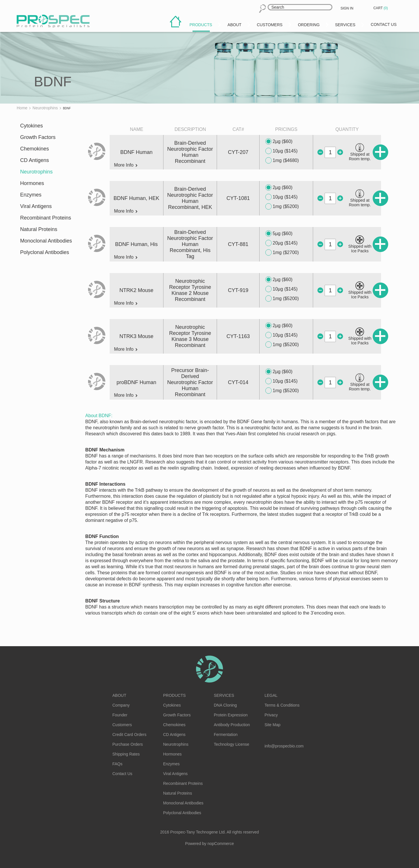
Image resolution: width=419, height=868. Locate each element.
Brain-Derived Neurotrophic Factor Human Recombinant (190, 152)
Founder (120, 715)
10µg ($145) (282, 151)
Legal (271, 695)
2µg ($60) (279, 142)
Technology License (232, 744)
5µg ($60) (279, 234)
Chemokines (35, 149)
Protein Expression (231, 715)
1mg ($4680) (282, 161)
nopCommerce (221, 844)
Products (175, 695)
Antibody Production (232, 725)
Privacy (271, 715)
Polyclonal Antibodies (45, 252)
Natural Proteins (39, 229)
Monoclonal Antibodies (46, 241)
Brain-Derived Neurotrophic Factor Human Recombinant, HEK (190, 198)
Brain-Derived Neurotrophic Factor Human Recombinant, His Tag (190, 244)
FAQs (118, 764)
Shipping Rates (126, 754)
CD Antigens (35, 160)
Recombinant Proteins (46, 218)
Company (121, 705)
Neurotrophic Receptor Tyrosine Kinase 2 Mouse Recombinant (190, 290)
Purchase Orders (128, 744)
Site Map (272, 725)
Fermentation (226, 735)
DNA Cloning (225, 705)
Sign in (347, 8)
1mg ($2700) (282, 253)
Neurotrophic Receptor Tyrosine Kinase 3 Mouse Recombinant (190, 336)
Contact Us (122, 774)
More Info (126, 165)
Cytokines (32, 126)
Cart (381, 8)
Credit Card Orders (129, 735)
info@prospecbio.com (284, 746)
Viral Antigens (36, 206)
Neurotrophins (36, 172)
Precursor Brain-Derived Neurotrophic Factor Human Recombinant (190, 382)
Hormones (32, 183)
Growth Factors (38, 137)
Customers (122, 725)
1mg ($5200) (282, 207)
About (119, 695)
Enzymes (31, 195)
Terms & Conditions (282, 705)
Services (224, 695)
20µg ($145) (282, 243)
